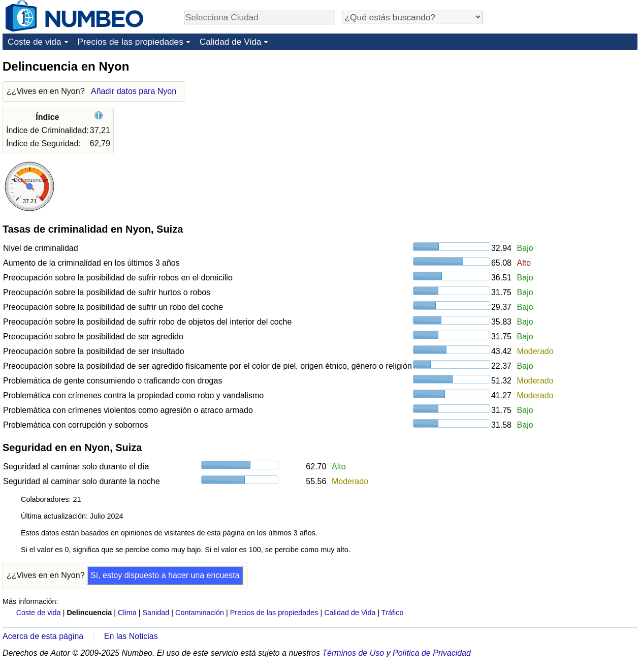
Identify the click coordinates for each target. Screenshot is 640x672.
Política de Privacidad (432, 653)
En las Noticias (131, 636)
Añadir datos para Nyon (134, 91)
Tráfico (392, 613)
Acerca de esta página (43, 636)
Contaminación (200, 613)
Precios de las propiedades (131, 42)
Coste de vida (35, 42)
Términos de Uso (353, 653)
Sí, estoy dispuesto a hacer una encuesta (165, 575)
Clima (127, 613)
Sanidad (156, 613)
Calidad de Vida (231, 42)
